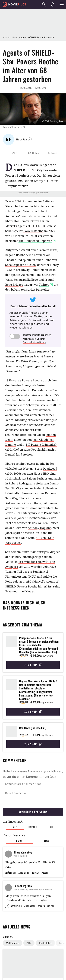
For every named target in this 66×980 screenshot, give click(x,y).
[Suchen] (44, 4)
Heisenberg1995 (23, 873)
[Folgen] (30, 139)
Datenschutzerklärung (34, 342)
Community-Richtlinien (45, 771)
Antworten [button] (24, 859)
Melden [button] (45, 859)
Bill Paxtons (34, 445)
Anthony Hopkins (39, 528)
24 (35, 206)
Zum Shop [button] (33, 665)
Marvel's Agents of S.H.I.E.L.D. (25, 226)
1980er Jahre (12, 947)
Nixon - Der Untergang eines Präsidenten (33, 513)
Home (6, 37)
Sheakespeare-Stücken (21, 265)
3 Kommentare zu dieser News (22, 784)
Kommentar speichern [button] (33, 793)
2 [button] (7, 910)
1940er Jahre (45, 947)
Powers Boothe (33, 231)
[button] (33, 153)
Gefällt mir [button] (10, 859)
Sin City (46, 216)
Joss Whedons (28, 562)
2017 (29, 947)
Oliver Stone (33, 503)
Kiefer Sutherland (17, 206)
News (15, 37)
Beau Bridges (14, 285)
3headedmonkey (23, 822)
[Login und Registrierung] (53, 4)
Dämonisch (50, 445)
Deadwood (50, 469)
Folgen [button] (36, 859)
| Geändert (33, 876)
